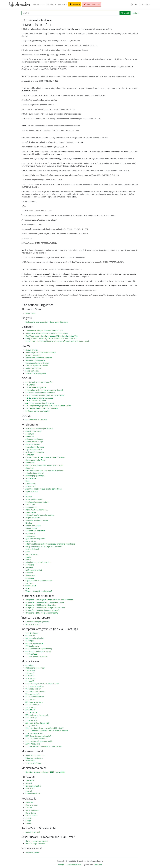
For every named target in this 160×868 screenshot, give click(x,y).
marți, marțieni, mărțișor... (37, 510)
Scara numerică (32, 371)
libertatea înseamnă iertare (37, 502)
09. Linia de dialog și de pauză (38, 651)
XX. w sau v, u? (32, 720)
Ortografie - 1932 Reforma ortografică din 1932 (45, 608)
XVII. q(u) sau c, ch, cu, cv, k (37, 715)
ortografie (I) (31, 541)
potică (28, 560)
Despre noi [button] (38, 4)
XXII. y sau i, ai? (32, 725)
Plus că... (29, 818)
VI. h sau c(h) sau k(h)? (35, 686)
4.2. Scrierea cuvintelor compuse (39, 398)
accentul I (30, 434)
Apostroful (30, 781)
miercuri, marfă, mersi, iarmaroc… (40, 515)
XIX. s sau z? (30, 707)
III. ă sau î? (30, 676)
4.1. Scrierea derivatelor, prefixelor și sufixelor (45, 395)
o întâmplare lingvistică (35, 531)
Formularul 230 (92, 4)
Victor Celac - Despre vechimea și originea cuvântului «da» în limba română (57, 341)
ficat (27, 481)
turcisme (29, 583)
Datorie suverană (33, 832)
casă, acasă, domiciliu (35, 452)
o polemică (30, 533)
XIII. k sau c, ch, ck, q (34, 702)
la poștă (29, 497)
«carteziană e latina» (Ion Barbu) (39, 429)
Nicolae (29, 523)
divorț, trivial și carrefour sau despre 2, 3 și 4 (44, 465)
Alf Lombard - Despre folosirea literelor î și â (44, 331)
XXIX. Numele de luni (34, 733)
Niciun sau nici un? (33, 368)
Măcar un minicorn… (34, 758)
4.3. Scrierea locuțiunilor (36, 401)
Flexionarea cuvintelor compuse (39, 358)
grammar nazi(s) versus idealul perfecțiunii (44, 489)
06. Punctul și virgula (34, 643)
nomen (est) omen (33, 526)
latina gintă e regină (34, 499)
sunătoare (30, 578)
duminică (29, 468)
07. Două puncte (32, 646)
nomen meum (31, 528)
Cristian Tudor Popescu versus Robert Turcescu (45, 457)
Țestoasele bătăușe (34, 763)
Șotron (28, 821)
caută (125, 13)
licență (61, 865)
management (31, 507)
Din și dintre (31, 813)
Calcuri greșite (32, 350)
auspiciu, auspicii (33, 444)
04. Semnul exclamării (35, 638)
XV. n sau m (30, 710)
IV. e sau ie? (30, 678)
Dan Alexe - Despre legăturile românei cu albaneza (47, 333)
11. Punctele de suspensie (36, 656)
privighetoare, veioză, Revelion (38, 562)
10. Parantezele (32, 654)
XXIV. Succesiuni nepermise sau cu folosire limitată (47, 731)
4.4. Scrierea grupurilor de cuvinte (40, 403)
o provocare (30, 536)
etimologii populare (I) (35, 473)
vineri (28, 588)
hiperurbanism (32, 491)
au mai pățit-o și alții (34, 442)
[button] (132, 4)
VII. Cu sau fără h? (33, 689)
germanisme (31, 486)
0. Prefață (29, 665)
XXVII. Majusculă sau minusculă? (39, 741)
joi (26, 494)
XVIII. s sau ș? (31, 718)
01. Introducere (32, 633)
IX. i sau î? (30, 681)
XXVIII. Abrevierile (33, 744)
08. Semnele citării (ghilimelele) (39, 649)
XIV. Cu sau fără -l (33, 705)
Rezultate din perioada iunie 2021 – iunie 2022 (45, 772)
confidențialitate (74, 865)
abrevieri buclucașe (34, 431)
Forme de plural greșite (35, 360)
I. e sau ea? (30, 670)
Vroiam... (29, 823)
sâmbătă (29, 573)
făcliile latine (31, 478)
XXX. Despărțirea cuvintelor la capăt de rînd (44, 746)
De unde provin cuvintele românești (41, 352)
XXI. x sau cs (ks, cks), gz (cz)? (37, 723)
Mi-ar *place (31, 313)
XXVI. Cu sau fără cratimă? (36, 739)
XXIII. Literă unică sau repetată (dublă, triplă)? (45, 728)
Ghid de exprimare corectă (37, 366)
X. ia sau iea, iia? (32, 694)
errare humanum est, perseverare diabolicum (45, 470)
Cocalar (29, 808)
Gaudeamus (31, 484)
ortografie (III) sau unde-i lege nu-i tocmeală (44, 546)
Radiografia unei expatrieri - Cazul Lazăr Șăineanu (47, 322)
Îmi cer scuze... (32, 816)
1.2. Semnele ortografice (36, 387)
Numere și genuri (33, 624)
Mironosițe (30, 761)
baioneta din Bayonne (35, 447)
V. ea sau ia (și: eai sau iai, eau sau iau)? (42, 684)
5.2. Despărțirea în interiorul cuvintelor (42, 408)
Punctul (29, 791)
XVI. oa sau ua (31, 712)
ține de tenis (31, 586)
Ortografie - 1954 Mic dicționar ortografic (43, 610)
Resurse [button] (62, 4)
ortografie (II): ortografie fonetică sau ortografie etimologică (50, 544)
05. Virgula (30, 641)
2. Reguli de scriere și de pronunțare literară (44, 390)
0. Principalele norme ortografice (39, 382)
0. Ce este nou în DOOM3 (36, 420)
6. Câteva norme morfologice (37, 411)
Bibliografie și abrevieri (35, 668)
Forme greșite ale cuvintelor (37, 363)
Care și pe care (32, 805)
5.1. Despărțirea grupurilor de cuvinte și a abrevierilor (48, 406)
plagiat (28, 557)
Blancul (29, 783)
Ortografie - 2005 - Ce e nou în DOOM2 (42, 613)
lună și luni (30, 505)
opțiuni (135, 13)
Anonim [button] (144, 4)
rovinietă (29, 567)
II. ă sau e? (30, 673)
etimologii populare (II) (35, 476)
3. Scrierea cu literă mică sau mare (40, 393)
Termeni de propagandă (36, 373)
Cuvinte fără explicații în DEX (38, 622)
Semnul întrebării (33, 794)
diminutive (30, 463)
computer (30, 455)
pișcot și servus (32, 554)
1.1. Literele (30, 385)
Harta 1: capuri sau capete (37, 841)
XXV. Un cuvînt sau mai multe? (38, 736)
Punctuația (30, 788)
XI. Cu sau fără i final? (35, 697)
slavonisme (30, 575)
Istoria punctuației (33, 786)
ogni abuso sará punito (35, 539)
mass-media (31, 512)
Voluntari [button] (51, 4)
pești (28, 552)
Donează (75, 4)
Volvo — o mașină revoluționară (39, 591)
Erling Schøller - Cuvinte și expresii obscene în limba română (51, 339)
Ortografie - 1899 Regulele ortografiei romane (45, 602)
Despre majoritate (33, 355)
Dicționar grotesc (33, 852)
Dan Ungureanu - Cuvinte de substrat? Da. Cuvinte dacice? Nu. (52, 336)
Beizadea (29, 802)
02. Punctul (30, 636)
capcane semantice (34, 450)
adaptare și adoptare (34, 439)
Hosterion (98, 865)
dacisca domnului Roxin (35, 460)
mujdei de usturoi (33, 518)
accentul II (30, 436)
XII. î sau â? (30, 699)
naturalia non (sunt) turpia (37, 520)
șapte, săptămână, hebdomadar (39, 581)
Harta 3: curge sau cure (35, 844)
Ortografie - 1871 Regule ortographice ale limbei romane (49, 600)
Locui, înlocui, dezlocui (35, 755)
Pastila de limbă (32, 549)
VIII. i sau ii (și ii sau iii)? (35, 691)
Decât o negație (32, 810)
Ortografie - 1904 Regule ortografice (41, 605)
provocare (30, 565)
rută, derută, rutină (34, 570)
